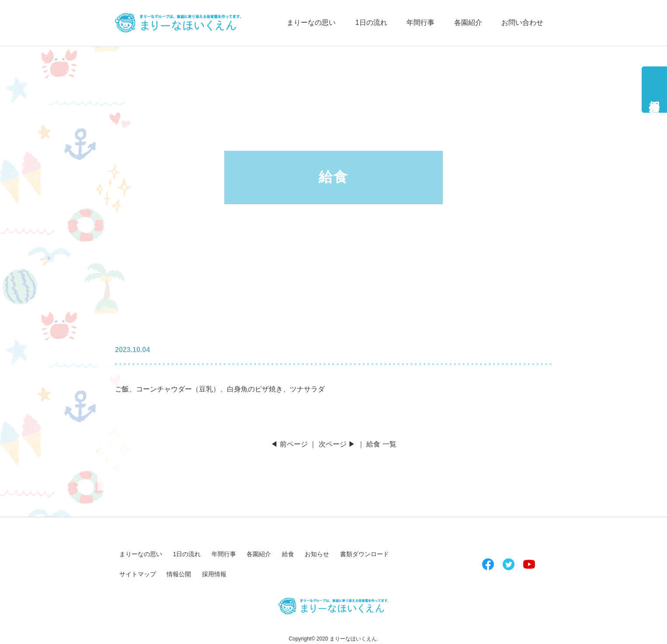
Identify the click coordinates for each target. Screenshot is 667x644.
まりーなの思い (311, 23)
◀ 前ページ (289, 444)
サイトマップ (138, 574)
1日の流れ (371, 23)
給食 (288, 554)
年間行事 (420, 23)
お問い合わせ (522, 23)
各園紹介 (468, 23)
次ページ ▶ (337, 444)
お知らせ (317, 554)
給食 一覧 (381, 444)
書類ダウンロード (365, 554)
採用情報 (655, 95)
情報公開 (179, 574)
